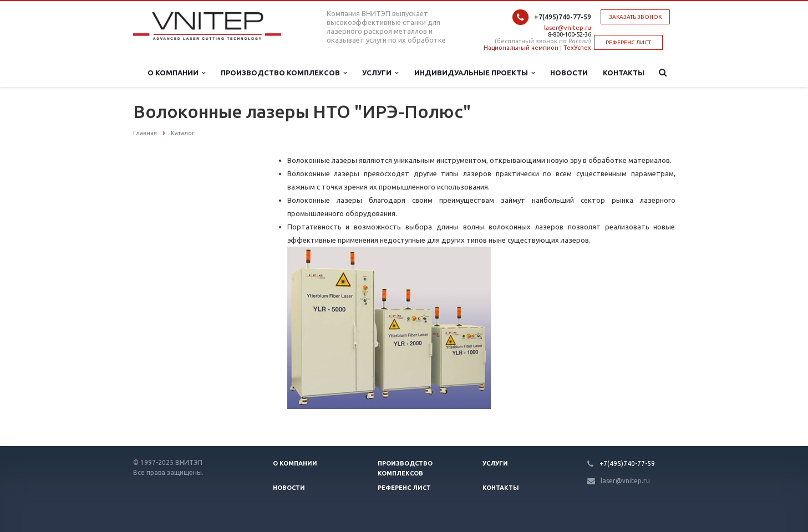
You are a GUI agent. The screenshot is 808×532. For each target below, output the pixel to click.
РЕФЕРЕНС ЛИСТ (628, 42)
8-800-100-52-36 (570, 34)
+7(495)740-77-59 (563, 17)
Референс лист (404, 488)
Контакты (624, 73)
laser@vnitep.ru (568, 28)
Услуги (380, 73)
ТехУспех (577, 48)
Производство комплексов (284, 73)
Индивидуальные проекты (474, 73)
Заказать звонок (635, 17)
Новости (569, 73)
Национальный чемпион (521, 48)
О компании (176, 73)
